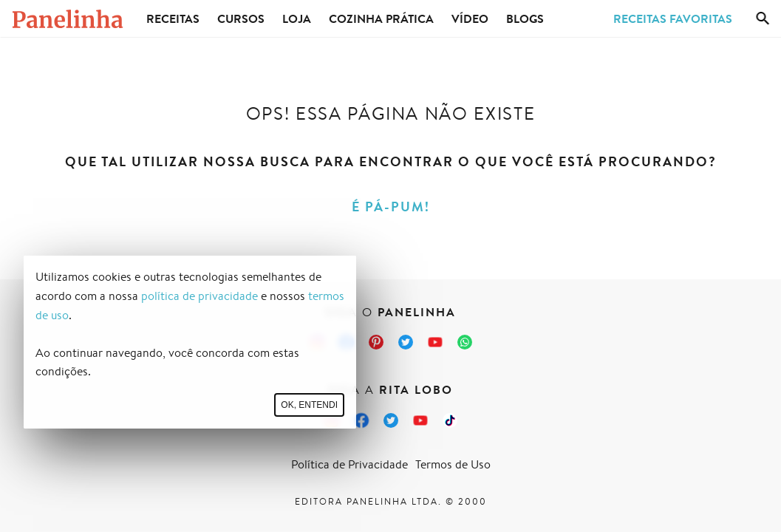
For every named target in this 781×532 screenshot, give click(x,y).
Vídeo (470, 18)
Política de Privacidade (349, 464)
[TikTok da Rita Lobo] (450, 420)
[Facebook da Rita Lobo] (361, 420)
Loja (297, 18)
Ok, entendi (309, 405)
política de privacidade (199, 296)
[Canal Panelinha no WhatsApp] (465, 342)
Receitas (173, 18)
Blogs (525, 18)
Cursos (241, 18)
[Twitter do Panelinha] (406, 342)
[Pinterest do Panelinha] (376, 342)
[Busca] (763, 18)
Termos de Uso (453, 464)
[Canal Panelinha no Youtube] (435, 342)
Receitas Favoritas (673, 18)
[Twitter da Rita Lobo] (391, 420)
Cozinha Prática (381, 18)
